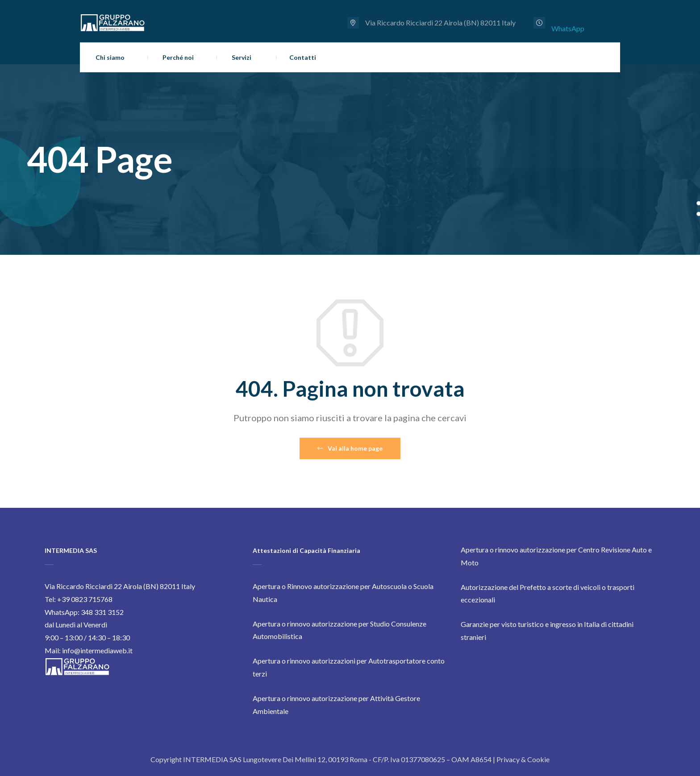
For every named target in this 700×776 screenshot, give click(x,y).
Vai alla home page (350, 448)
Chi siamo (110, 57)
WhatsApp (568, 28)
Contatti (303, 57)
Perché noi (178, 57)
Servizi (242, 57)
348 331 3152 (102, 612)
